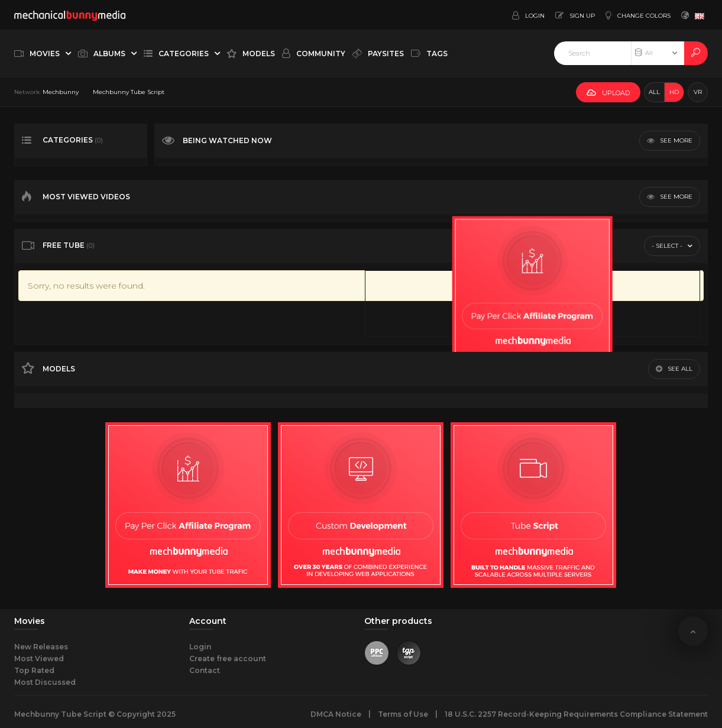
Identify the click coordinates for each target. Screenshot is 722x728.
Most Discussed (45, 682)
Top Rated (34, 670)
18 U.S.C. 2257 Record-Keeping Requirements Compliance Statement (576, 714)
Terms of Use (403, 714)
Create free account (228, 659)
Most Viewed (39, 659)
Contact (205, 670)
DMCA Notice (336, 714)
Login (200, 647)
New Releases (41, 647)
